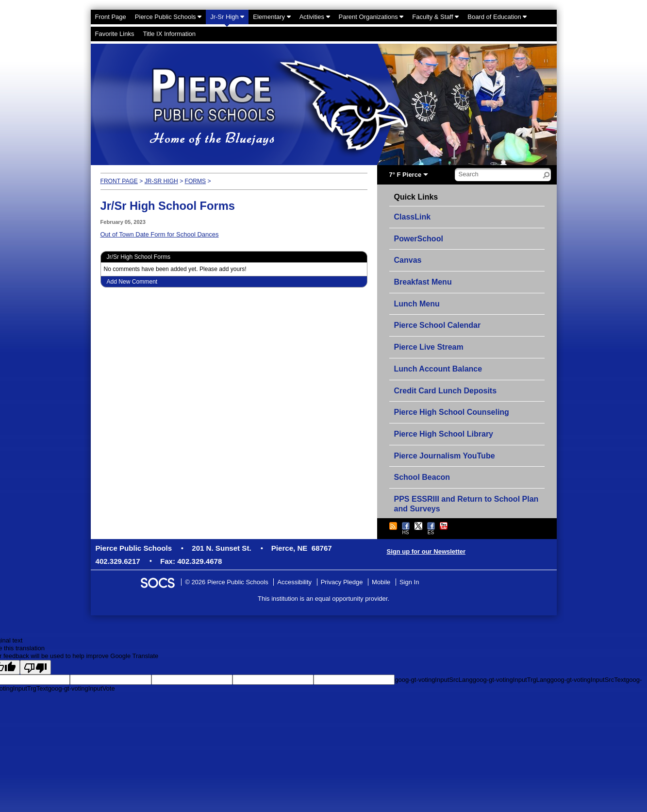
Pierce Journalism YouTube (445, 456)
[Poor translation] (35, 667)
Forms (196, 181)
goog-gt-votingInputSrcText (588, 680)
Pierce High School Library (444, 434)
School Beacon (422, 477)
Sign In (409, 582)
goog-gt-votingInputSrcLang (433, 680)
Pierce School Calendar (438, 325)
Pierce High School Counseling (452, 412)
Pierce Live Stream (429, 347)
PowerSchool (419, 239)
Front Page (119, 181)
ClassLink (413, 217)
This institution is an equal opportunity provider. (323, 599)
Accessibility (294, 582)
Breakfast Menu (423, 282)
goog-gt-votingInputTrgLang (512, 680)
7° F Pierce (406, 175)
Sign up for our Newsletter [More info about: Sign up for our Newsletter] (426, 551)
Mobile (381, 582)
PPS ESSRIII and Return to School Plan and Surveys (466, 504)
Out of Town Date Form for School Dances (160, 234)
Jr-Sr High (161, 181)
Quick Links (416, 197)
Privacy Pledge (342, 582)
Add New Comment (132, 282)
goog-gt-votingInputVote (82, 688)
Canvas (408, 260)
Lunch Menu (417, 304)
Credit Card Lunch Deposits (446, 391)
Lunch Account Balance (438, 369)
